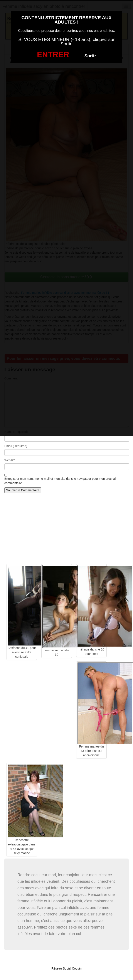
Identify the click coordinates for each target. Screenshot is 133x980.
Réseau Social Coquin (66, 968)
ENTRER (53, 55)
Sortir (90, 56)
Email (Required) (16, 446)
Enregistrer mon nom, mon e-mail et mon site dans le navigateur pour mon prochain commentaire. (61, 481)
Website (10, 460)
